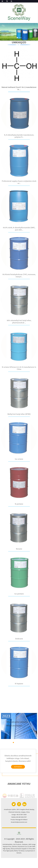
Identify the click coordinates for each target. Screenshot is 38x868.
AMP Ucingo (32, 844)
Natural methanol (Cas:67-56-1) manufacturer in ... (19, 88)
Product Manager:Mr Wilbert (19, 820)
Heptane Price (7, 846)
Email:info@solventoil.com (19, 822)
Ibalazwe (25, 844)
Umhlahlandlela (8, 844)
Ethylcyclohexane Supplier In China (21, 849)
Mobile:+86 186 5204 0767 (19, 817)
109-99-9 (14, 846)
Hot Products (17, 844)
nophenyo (18, 767)
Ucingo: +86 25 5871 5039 (19, 815)
